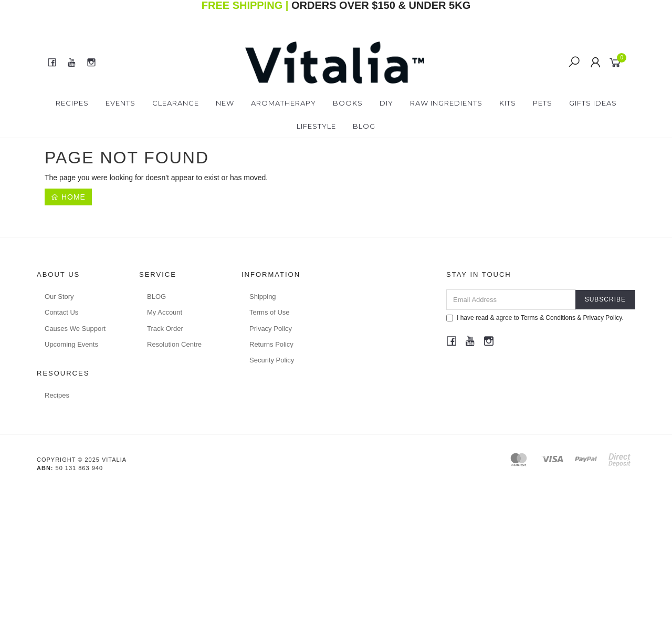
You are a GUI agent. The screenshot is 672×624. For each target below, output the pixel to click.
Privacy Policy (271, 329)
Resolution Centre (174, 344)
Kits (508, 103)
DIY (386, 103)
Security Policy (272, 360)
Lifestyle (316, 126)
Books (348, 103)
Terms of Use (270, 312)
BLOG (156, 297)
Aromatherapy (283, 103)
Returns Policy (271, 344)
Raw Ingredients (446, 103)
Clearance (176, 103)
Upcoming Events (71, 344)
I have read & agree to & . (535, 318)
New (225, 103)
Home (68, 197)
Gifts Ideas (593, 103)
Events (120, 103)
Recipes (72, 103)
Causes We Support (75, 329)
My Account (165, 312)
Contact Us (61, 312)
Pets (543, 103)
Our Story (59, 297)
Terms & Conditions (548, 318)
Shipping (263, 297)
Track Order (165, 329)
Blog (364, 126)
